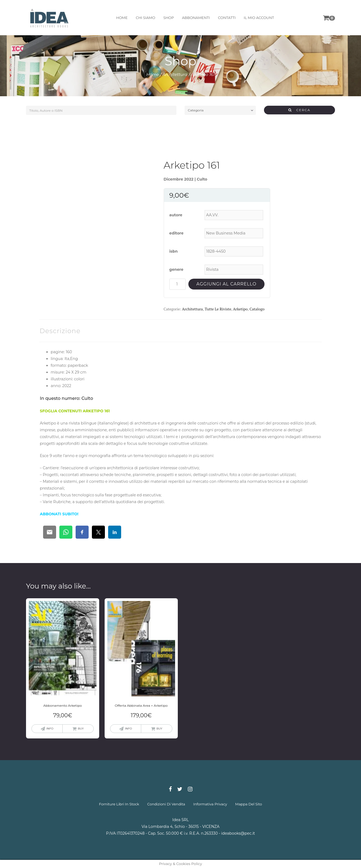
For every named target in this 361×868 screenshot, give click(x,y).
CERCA (299, 110)
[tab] (60, 331)
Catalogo (257, 309)
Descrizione (60, 331)
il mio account (259, 18)
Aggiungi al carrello (226, 284)
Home (153, 74)
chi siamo (146, 18)
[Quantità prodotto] (178, 284)
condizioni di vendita (166, 804)
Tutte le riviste (218, 309)
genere (176, 269)
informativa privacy (210, 804)
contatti (227, 18)
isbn (174, 251)
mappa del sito (249, 804)
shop (168, 18)
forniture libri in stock (119, 804)
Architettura (175, 74)
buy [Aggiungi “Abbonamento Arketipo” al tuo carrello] (81, 729)
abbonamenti (196, 18)
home (122, 18)
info (50, 729)
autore (176, 215)
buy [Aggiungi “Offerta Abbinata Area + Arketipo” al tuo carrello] (159, 729)
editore (177, 233)
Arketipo (240, 309)
